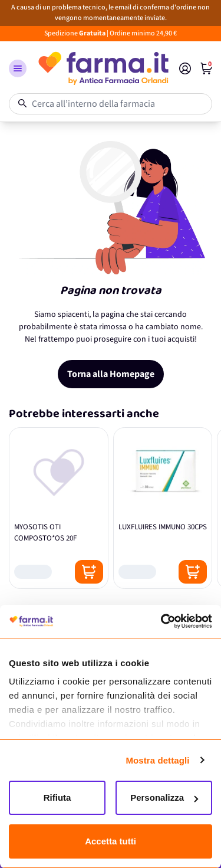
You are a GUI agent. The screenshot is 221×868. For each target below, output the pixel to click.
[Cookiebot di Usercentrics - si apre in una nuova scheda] (161, 621)
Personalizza (164, 797)
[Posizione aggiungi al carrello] (89, 572)
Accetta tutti (111, 841)
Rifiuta (57, 797)
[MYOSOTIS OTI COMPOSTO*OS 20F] (59, 508)
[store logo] (103, 68)
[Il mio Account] (185, 68)
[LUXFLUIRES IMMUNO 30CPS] (163, 508)
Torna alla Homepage (111, 374)
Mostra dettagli (157, 760)
